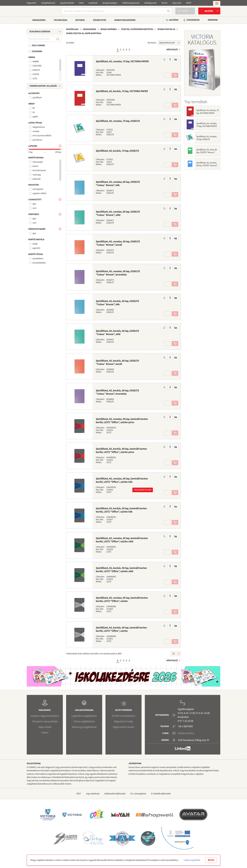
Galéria (45, 733)
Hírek (81, 3)
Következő (172, 50)
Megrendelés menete (124, 727)
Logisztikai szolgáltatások (84, 716)
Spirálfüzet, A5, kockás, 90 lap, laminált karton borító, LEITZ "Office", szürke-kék (121, 510)
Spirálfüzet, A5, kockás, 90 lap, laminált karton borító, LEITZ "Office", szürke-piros (121, 450)
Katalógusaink (150, 3)
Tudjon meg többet (192, 860)
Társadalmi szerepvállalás (45, 721)
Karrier (165, 3)
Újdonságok (193, 20)
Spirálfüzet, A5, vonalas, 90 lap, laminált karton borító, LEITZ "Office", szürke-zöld (122, 540)
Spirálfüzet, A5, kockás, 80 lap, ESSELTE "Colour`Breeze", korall (117, 362)
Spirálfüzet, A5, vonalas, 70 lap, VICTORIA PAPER (122, 61)
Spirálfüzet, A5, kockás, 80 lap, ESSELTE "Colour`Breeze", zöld (117, 333)
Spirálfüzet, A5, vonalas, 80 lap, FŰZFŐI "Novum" (207, 164)
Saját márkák (45, 727)
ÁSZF (79, 794)
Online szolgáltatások (84, 721)
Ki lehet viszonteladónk (123, 716)
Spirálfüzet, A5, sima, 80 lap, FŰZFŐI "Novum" (207, 151)
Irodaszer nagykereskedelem (45, 716)
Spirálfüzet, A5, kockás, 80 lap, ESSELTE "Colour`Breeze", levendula (117, 392)
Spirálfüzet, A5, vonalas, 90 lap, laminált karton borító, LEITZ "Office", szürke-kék (122, 480)
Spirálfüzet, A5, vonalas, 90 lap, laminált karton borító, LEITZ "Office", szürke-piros (122, 421)
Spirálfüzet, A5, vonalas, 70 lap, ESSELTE (118, 121)
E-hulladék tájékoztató (161, 794)
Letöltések (93, 3)
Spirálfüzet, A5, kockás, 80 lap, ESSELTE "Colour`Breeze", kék (117, 303)
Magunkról (31, 3)
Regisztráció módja (123, 721)
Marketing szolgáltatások (84, 727)
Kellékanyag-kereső (131, 3)
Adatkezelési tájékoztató (115, 794)
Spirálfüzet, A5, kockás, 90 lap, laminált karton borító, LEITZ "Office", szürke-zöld (121, 570)
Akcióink (174, 20)
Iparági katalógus (110, 3)
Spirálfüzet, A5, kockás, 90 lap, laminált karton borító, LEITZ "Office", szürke (121, 629)
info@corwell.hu (186, 733)
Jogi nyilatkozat (93, 794)
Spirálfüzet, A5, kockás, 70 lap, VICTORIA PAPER (122, 91)
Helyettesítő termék (143, 490)
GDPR (189, 3)
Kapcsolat (177, 3)
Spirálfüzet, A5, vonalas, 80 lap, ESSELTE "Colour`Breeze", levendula (118, 273)
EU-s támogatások (138, 794)
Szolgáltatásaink (48, 3)
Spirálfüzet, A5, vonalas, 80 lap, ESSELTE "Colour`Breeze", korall (118, 243)
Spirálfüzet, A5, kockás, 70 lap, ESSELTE (117, 151)
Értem (211, 860)
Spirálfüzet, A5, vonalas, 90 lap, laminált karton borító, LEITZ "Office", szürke (122, 599)
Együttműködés (67, 3)
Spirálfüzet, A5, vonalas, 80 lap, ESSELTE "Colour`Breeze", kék (118, 184)
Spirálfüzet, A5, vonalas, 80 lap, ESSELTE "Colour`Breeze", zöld (118, 213)
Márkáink (213, 20)
